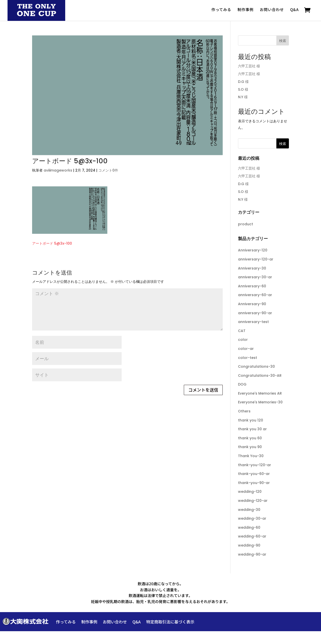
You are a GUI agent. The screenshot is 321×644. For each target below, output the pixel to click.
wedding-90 (249, 545)
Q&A (294, 10)
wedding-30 (249, 510)
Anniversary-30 (252, 268)
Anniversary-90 (252, 304)
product (246, 224)
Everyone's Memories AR (260, 393)
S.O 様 (243, 89)
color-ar (246, 349)
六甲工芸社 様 (249, 66)
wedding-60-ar (252, 536)
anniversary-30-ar (255, 277)
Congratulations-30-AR (260, 375)
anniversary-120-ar (256, 259)
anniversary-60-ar (255, 295)
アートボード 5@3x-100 (52, 243)
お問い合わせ (272, 10)
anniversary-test (253, 322)
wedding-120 (250, 492)
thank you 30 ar (252, 429)
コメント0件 (108, 170)
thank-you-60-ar (254, 474)
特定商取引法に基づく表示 (170, 622)
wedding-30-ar (252, 518)
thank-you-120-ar (255, 465)
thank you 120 (251, 420)
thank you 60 (250, 438)
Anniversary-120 (253, 250)
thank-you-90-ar (254, 483)
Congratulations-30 (256, 366)
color (243, 340)
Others (244, 411)
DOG (242, 384)
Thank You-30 (251, 456)
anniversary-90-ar (255, 313)
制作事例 (246, 10)
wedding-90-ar (252, 554)
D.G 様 (243, 82)
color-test (248, 358)
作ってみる (221, 10)
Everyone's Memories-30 (260, 402)
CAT (242, 331)
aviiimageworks (58, 170)
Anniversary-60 (252, 286)
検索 (283, 41)
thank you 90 (250, 447)
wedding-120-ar (253, 501)
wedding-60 (249, 527)
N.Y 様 (243, 97)
